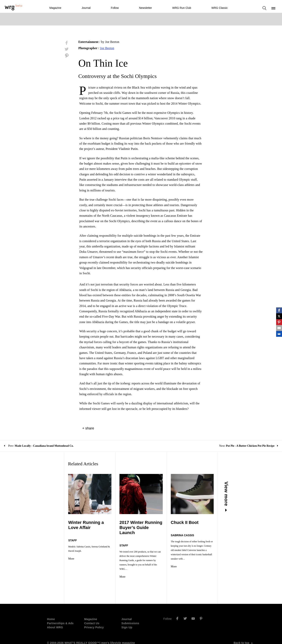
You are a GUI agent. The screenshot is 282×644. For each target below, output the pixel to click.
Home (51, 605)
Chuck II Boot (191, 522)
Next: (249, 446)
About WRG (55, 614)
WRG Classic (219, 8)
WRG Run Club (182, 8)
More (51, 554)
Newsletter (146, 8)
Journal (86, 8)
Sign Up (127, 614)
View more (246, 497)
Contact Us (92, 610)
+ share (88, 428)
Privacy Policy (94, 614)
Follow (115, 8)
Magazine (55, 8)
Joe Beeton (107, 48)
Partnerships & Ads (60, 610)
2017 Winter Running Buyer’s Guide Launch (136, 525)
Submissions (130, 610)
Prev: (39, 446)
